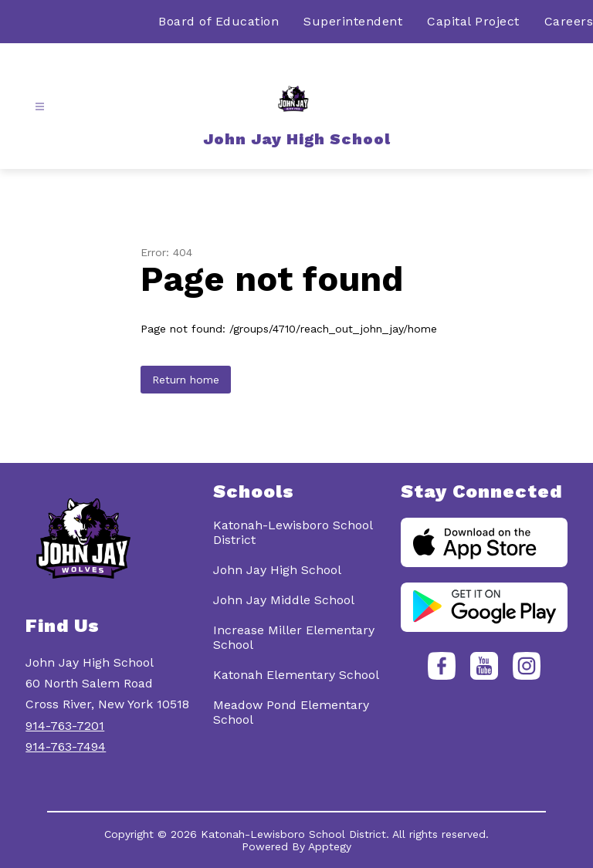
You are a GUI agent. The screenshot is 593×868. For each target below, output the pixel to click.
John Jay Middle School (284, 600)
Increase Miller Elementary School (294, 637)
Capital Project (473, 21)
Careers (569, 21)
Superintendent (353, 21)
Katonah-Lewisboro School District (293, 532)
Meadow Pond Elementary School (291, 712)
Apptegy (330, 846)
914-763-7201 (65, 726)
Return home (186, 380)
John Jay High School (277, 570)
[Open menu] (40, 107)
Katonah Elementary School (296, 675)
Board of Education (219, 21)
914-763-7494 (66, 746)
